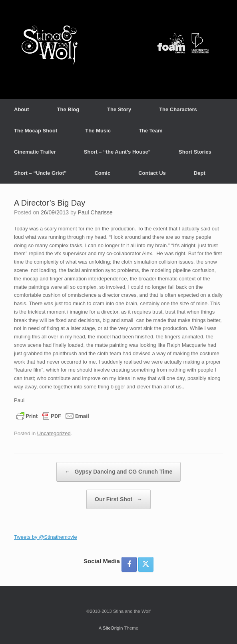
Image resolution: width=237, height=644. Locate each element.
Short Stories (195, 152)
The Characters (178, 109)
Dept (200, 173)
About (22, 109)
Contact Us (152, 173)
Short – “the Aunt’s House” (117, 152)
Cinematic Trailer (35, 152)
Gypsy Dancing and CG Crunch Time (119, 472)
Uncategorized (54, 433)
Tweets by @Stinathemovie (46, 537)
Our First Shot (118, 499)
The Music (98, 131)
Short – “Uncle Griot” (40, 173)
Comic (102, 173)
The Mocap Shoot (36, 131)
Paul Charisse (95, 212)
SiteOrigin (113, 628)
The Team (151, 131)
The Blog (68, 109)
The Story (119, 109)
